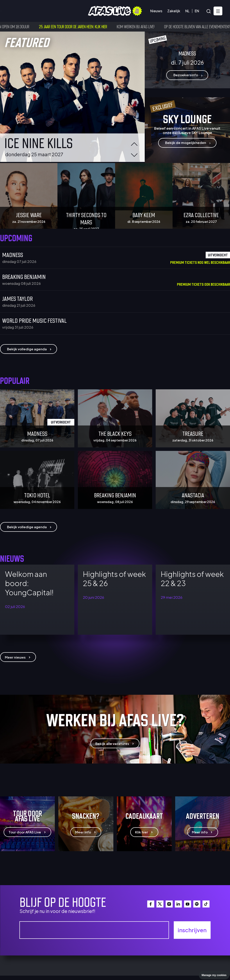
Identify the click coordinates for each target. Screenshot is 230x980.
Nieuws (156, 11)
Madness (13, 254)
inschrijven (192, 930)
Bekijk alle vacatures (115, 744)
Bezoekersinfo (42, 11)
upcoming (158, 39)
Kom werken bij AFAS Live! (141, 27)
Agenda (14, 11)
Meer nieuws (18, 657)
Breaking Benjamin (24, 276)
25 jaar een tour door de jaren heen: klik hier (79, 27)
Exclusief (163, 106)
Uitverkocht (61, 422)
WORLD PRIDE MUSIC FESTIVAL (34, 320)
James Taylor (17, 298)
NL (187, 11)
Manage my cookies (214, 975)
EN (197, 11)
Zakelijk (174, 11)
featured (27, 42)
